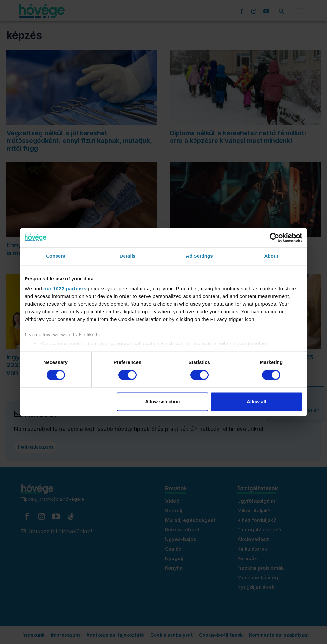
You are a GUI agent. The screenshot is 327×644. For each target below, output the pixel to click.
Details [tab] (128, 256)
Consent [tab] (56, 256)
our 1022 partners (65, 289)
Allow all (257, 401)
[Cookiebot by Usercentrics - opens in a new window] (274, 238)
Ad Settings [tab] (199, 256)
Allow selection (162, 401)
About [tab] (271, 256)
